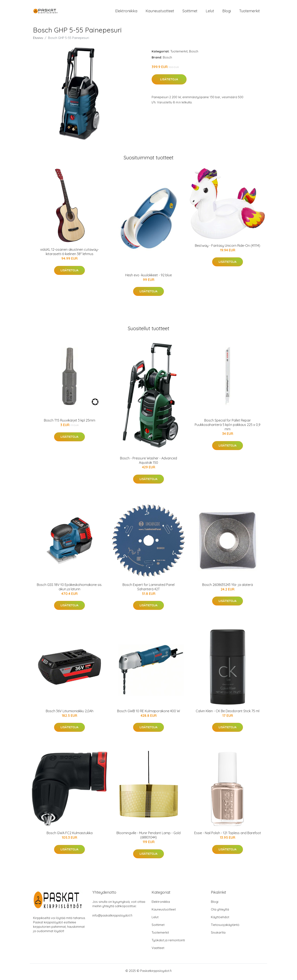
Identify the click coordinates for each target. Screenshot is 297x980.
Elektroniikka (126, 12)
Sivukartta (218, 935)
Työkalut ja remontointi (168, 942)
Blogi (227, 12)
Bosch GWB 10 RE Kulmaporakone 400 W (148, 713)
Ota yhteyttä (220, 911)
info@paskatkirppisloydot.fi (112, 917)
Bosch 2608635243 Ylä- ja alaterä (228, 587)
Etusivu (38, 40)
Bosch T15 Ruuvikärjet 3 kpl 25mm (70, 422)
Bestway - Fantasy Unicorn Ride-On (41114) (228, 248)
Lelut (210, 12)
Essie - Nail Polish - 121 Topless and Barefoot (228, 835)
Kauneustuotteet (160, 12)
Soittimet (190, 12)
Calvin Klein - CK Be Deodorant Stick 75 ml (228, 713)
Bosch (194, 53)
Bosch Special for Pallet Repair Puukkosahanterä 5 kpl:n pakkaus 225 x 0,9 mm (228, 427)
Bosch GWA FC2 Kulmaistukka (70, 835)
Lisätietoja (169, 81)
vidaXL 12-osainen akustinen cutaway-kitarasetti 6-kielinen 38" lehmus (69, 254)
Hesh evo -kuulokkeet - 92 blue (148, 277)
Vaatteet (158, 950)
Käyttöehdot (220, 919)
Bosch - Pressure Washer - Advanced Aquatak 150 (148, 462)
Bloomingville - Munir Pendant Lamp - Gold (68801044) (148, 837)
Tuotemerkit (249, 12)
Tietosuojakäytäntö (225, 927)
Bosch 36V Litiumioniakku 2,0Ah (70, 713)
